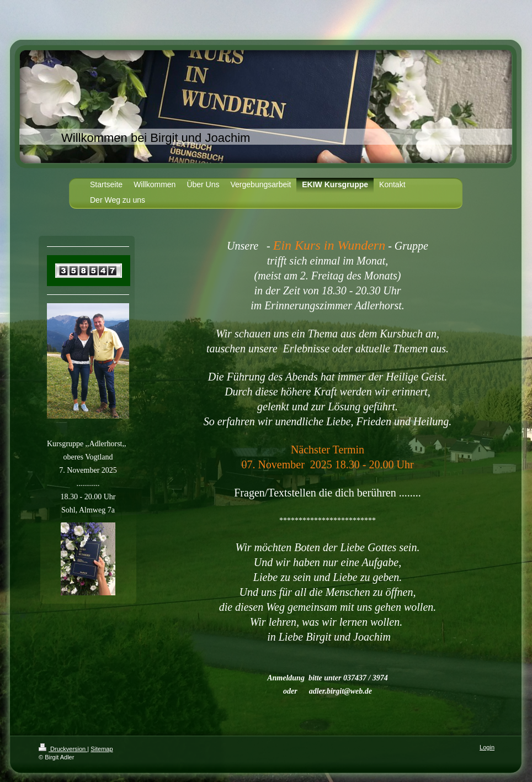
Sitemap (102, 749)
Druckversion (63, 749)
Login (487, 747)
